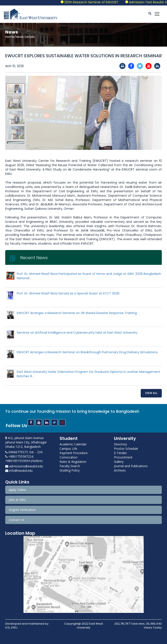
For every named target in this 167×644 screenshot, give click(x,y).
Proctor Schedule (126, 449)
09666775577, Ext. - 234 (24, 452)
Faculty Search (70, 466)
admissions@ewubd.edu (24, 466)
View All (151, 393)
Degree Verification (22, 510)
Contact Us (17, 520)
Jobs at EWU (17, 500)
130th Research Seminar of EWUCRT (96, 2)
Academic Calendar (73, 444)
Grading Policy (70, 470)
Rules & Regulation (73, 462)
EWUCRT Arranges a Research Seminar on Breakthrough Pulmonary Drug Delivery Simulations (87, 352)
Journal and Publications (131, 466)
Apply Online (17, 490)
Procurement (123, 457)
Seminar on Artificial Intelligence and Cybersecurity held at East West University (77, 333)
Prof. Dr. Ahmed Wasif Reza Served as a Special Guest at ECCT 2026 (68, 293)
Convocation (68, 457)
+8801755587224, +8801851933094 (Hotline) (24, 459)
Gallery (119, 462)
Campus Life (68, 449)
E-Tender (120, 453)
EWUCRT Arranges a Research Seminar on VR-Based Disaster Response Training (77, 313)
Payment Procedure (74, 453)
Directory (120, 444)
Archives (120, 470)
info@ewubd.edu (19, 471)
